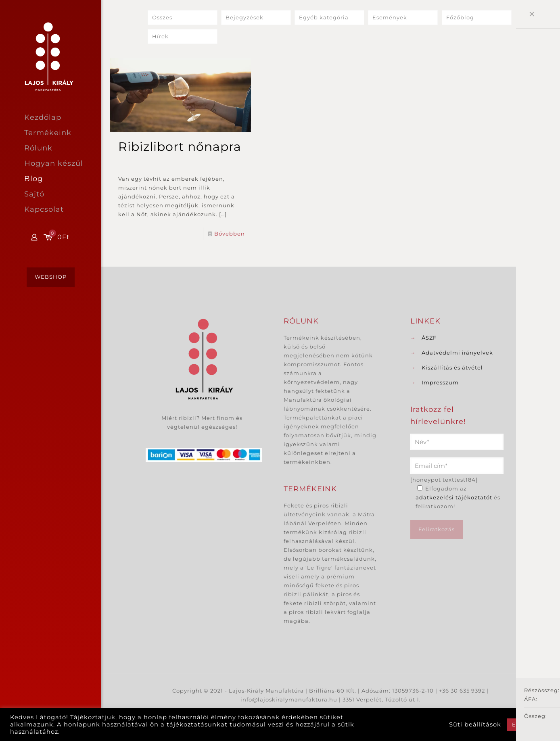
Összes (162, 18)
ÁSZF (429, 338)
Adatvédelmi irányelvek (457, 353)
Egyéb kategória (324, 18)
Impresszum (440, 382)
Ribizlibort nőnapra (180, 147)
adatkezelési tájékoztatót (454, 497)
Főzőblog (460, 18)
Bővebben (230, 234)
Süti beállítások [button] (475, 724)
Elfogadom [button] (529, 724)
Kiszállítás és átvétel (452, 367)
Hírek (160, 37)
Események (390, 18)
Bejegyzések (244, 18)
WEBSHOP (51, 277)
